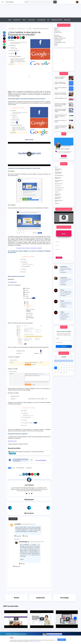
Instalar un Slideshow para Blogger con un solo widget (60, 83)
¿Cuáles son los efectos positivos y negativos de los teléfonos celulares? (61, 127)
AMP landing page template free (58, 173)
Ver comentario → (64, 272)
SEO (24, 20)
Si (31, 460)
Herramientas (17, 20)
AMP (56, 167)
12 (56, 368)
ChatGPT (56, 29)
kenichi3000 (17, 524)
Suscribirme (64, 346)
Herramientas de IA (58, 32)
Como (14, 468)
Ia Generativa (57, 35)
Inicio (10, 20)
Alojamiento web (58, 184)
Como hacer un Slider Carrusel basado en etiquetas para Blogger (61, 116)
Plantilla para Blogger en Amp (61, 98)
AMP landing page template (58, 170)
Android (56, 192)
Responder (19, 536)
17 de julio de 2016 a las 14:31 (37, 542)
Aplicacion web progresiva (58, 195)
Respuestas (17, 539)
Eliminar (26, 536)
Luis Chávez (29, 485)
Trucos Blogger (29, 468)
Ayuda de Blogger (10, 2)
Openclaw (56, 44)
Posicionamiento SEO (20, 468)
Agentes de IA (57, 28)
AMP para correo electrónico (58, 178)
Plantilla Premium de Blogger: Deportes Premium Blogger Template (61, 110)
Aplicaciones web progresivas (58, 198)
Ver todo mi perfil (64, 158)
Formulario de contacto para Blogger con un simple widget (61, 94)
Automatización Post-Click (59, 201)
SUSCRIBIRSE (12, 453)
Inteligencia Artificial (57, 20)
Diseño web (67, 20)
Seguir (64, 156)
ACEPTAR (62, 640)
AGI (48, 20)
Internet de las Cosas (58, 40)
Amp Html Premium (59, 188)
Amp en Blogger (58, 190)
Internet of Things (58, 41)
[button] (4, 33)
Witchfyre (62, 290)
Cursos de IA (32, 20)
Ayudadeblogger (23, 542)
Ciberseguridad (41, 20)
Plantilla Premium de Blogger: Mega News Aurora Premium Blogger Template (61, 105)
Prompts (56, 45)
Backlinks (57, 204)
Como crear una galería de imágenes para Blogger (60, 78)
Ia (55, 34)
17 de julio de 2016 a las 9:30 (28, 524)
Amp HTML (57, 186)
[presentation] (75, 618)
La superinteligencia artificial (60, 42)
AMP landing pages (58, 175)
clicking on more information (35, 641)
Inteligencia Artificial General (60, 38)
